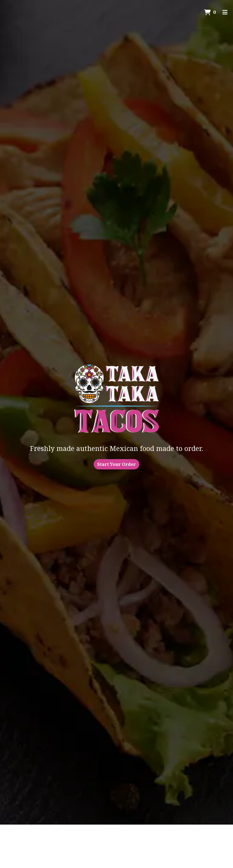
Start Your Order (117, 464)
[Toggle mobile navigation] (225, 12)
